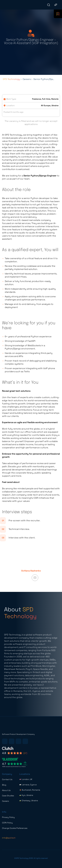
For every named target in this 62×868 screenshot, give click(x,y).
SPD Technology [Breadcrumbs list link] (11, 79)
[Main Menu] (56, 5)
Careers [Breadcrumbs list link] (27, 79)
